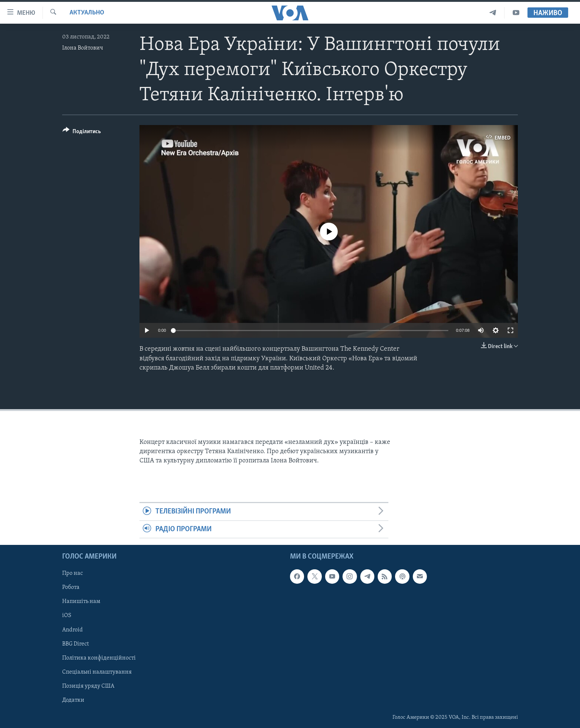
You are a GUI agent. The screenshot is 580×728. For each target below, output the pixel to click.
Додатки (73, 700)
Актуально (87, 13)
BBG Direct (75, 644)
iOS (67, 616)
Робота (71, 588)
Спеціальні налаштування (97, 672)
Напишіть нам (81, 602)
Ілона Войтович (83, 48)
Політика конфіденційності (99, 658)
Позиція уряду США (88, 686)
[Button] (82, 133)
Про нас (72, 573)
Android (72, 630)
